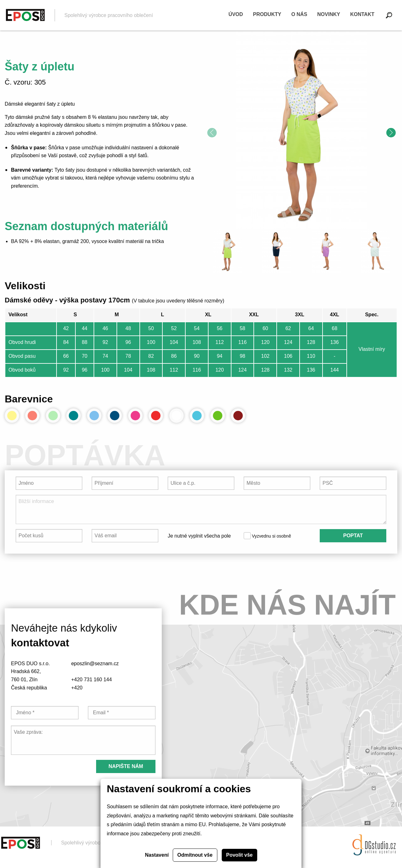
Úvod (236, 14)
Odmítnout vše (195, 855)
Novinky (329, 14)
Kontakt (362, 14)
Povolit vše (239, 855)
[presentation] (212, 133)
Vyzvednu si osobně (267, 536)
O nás (299, 14)
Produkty (267, 14)
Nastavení (157, 855)
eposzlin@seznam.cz (95, 663)
